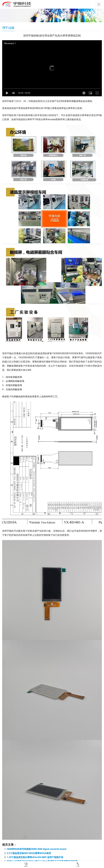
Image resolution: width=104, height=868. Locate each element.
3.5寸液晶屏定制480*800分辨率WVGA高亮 (29, 853)
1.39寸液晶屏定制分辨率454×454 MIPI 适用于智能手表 (35, 857)
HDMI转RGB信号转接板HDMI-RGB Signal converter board (36, 849)
